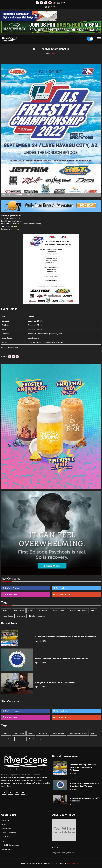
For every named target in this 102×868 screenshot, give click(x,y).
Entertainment (7, 849)
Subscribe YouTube (63, 595)
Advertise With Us (60, 3)
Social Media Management (11, 845)
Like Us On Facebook (12, 588)
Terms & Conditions (9, 833)
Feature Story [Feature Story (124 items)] (19, 611)
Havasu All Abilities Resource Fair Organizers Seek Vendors (62, 658)
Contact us (6, 820)
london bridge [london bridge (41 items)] (8, 616)
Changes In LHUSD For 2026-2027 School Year (55, 683)
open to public (33, 338)
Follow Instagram (11, 595)
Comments (24, 195)
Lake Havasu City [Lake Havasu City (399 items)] (58, 611)
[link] (16, 224)
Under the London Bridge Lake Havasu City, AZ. (46, 342)
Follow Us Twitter (62, 588)
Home (48, 53)
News (4, 825)
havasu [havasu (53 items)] (31, 611)
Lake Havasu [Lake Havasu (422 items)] (43, 611)
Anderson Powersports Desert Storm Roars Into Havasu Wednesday (65, 637)
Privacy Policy (6, 829)
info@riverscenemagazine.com (63, 853)
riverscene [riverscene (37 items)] (21, 616)
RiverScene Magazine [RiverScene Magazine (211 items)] (37, 616)
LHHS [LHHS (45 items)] (93, 611)
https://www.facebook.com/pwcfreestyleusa (45, 334)
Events (4, 841)
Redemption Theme (74, 863)
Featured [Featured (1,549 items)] (6, 611)
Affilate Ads (6, 837)
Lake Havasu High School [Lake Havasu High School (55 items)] (78, 611)
